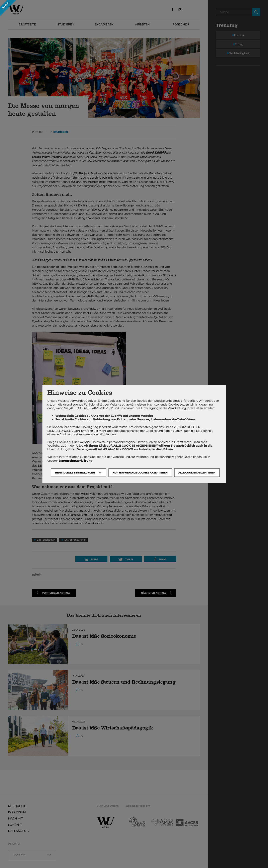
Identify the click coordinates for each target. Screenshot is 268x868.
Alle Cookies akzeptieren (197, 472)
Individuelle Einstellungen (75, 472)
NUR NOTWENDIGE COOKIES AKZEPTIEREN (140, 472)
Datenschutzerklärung (76, 460)
